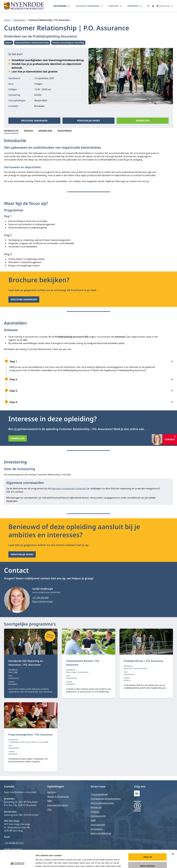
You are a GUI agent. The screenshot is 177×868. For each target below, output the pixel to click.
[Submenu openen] (69, 6)
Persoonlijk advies (88, 121)
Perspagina (96, 829)
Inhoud (28, 131)
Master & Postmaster (58, 797)
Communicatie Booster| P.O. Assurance (83, 663)
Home (7, 20)
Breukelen (40, 106)
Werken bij (96, 807)
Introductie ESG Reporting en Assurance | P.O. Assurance (26, 663)
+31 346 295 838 (40, 598)
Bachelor (52, 792)
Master (9, 43)
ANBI (93, 820)
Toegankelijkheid (99, 794)
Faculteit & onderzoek (88, 6)
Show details (142, 863)
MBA (50, 801)
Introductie (11, 131)
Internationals (98, 825)
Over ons (113, 6)
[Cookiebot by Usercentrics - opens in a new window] (18, 863)
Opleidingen (60, 6)
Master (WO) (41, 100)
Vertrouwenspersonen (102, 803)
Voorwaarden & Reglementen (106, 799)
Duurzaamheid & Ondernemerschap (32, 43)
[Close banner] (173, 836)
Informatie (133, 6)
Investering (65, 131)
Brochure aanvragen (34, 121)
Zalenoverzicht (98, 816)
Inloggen (95, 812)
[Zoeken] (149, 6)
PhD (50, 810)
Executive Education (58, 805)
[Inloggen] (153, 6)
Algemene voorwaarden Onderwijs (69, 488)
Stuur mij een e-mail (42, 601)
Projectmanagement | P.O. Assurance (31, 735)
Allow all (147, 839)
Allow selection (148, 848)
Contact (170, 439)
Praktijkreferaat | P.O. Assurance (143, 661)
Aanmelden (143, 121)
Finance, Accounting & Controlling (68, 43)
